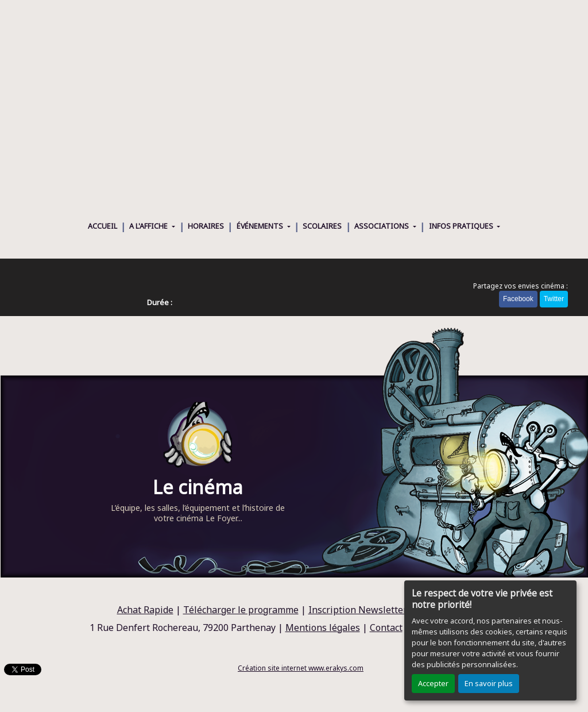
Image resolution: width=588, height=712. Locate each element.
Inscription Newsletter (358, 610)
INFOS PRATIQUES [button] (462, 226)
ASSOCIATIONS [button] (382, 226)
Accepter (433, 683)
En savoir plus (489, 683)
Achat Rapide (145, 610)
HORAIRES (206, 226)
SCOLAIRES (322, 226)
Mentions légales (323, 628)
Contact (386, 628)
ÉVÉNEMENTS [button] (261, 226)
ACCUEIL (102, 226)
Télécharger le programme (241, 610)
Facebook (518, 299)
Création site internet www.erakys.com (301, 668)
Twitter (554, 299)
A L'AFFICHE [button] (149, 226)
